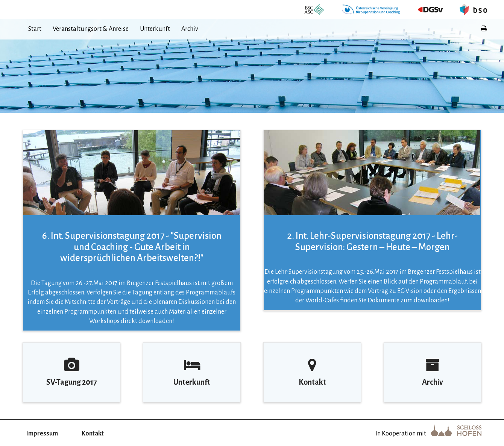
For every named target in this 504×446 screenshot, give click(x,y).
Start (35, 29)
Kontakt (93, 434)
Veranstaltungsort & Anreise (91, 29)
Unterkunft (155, 29)
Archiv (190, 29)
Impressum (42, 434)
